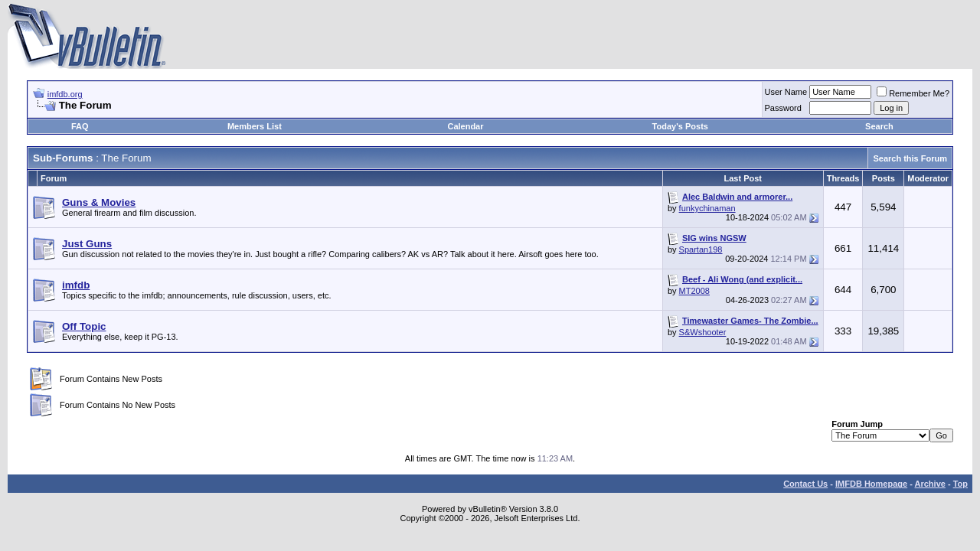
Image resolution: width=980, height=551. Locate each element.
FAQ (80, 126)
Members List (255, 126)
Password (783, 108)
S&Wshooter (703, 332)
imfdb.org (65, 94)
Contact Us (805, 484)
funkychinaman (707, 208)
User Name (786, 92)
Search (879, 126)
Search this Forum (910, 158)
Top (960, 484)
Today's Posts (680, 126)
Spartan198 (701, 249)
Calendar (465, 126)
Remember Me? (913, 93)
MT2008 (694, 291)
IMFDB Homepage (871, 484)
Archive (930, 484)
